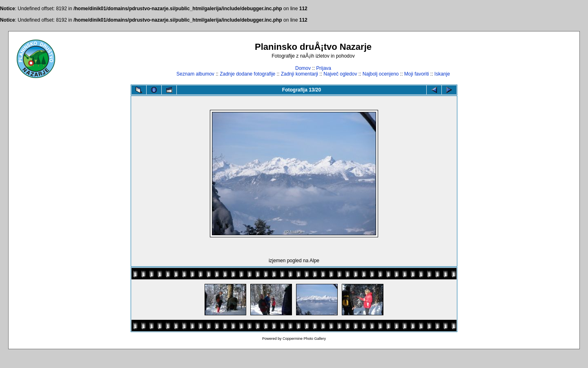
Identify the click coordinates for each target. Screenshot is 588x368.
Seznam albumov (195, 74)
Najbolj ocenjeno (381, 74)
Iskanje (442, 74)
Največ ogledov (340, 74)
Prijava (324, 68)
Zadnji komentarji (300, 74)
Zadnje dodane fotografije (247, 74)
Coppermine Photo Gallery (304, 339)
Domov (303, 68)
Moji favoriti (417, 74)
